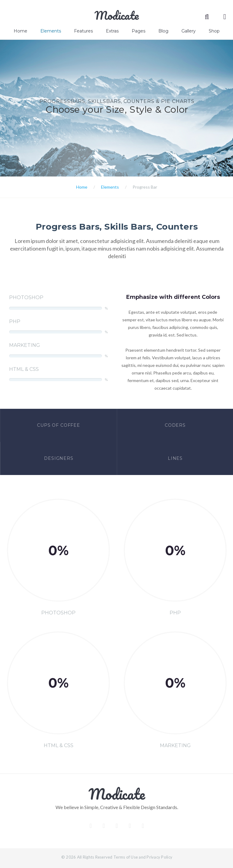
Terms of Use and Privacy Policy (143, 857)
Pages (138, 31)
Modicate (116, 15)
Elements (51, 31)
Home (20, 31)
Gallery (189, 31)
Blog (163, 31)
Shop (214, 31)
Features (83, 31)
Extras (112, 31)
